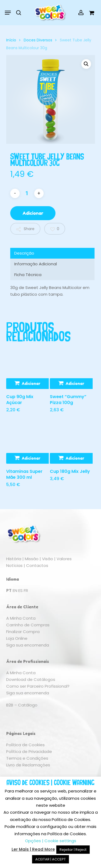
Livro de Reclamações (28, 765)
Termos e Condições (27, 758)
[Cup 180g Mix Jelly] (71, 442)
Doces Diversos (38, 40)
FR (26, 590)
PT (9, 590)
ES (20, 590)
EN (15, 590)
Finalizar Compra (23, 632)
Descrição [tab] (24, 253)
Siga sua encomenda (28, 645)
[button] (8, 13)
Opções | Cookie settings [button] (51, 841)
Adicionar (33, 213)
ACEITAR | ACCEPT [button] (50, 859)
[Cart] (90, 13)
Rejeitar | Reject (73, 850)
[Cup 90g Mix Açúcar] (27, 368)
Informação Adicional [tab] (36, 264)
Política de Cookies (25, 745)
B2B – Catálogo (22, 705)
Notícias (14, 565)
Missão (32, 559)
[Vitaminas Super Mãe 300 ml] (27, 442)
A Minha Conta (21, 618)
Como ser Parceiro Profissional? (38, 686)
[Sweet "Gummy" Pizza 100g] (71, 368)
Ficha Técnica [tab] (28, 275)
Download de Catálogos (31, 679)
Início (11, 40)
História (14, 559)
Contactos (37, 565)
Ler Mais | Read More (33, 849)
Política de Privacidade (29, 751)
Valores (64, 559)
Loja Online (17, 638)
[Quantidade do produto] (27, 193)
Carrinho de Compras (28, 625)
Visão (48, 559)
